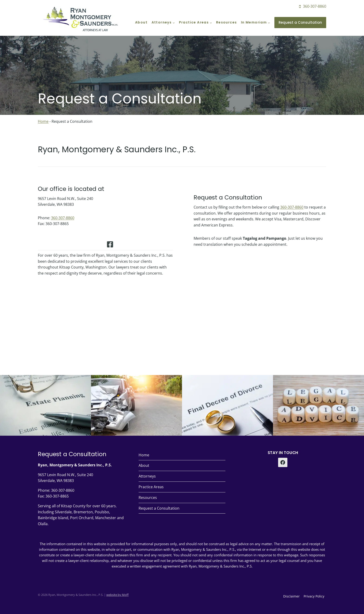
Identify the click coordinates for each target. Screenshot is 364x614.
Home (43, 121)
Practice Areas (151, 487)
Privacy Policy (314, 596)
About (141, 22)
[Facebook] (283, 462)
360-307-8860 (63, 221)
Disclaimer (291, 596)
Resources (227, 22)
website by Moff (117, 595)
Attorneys (147, 476)
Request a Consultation (300, 22)
